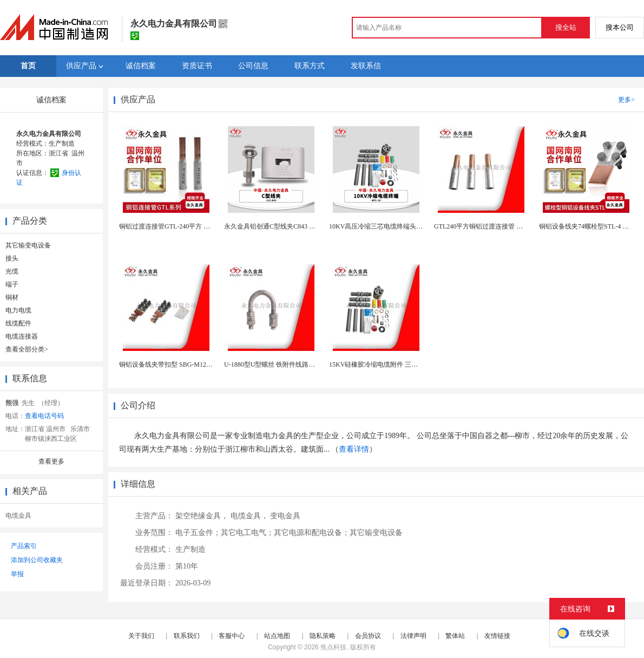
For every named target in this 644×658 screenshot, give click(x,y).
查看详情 (354, 449)
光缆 (12, 271)
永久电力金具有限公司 (49, 134)
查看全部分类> (27, 349)
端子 (12, 284)
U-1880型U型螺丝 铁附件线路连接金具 (279, 364)
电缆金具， (249, 516)
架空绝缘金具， (202, 516)
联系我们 (187, 636)
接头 (12, 258)
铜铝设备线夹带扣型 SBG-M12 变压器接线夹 (183, 364)
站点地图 (277, 636)
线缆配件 (18, 323)
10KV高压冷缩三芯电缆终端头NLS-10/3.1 (388, 226)
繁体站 (455, 636)
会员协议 (368, 636)
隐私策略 (323, 636)
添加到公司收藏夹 (37, 560)
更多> (626, 100)
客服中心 (232, 636)
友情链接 (497, 636)
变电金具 (285, 516)
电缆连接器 (22, 336)
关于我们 (141, 636)
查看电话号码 (44, 416)
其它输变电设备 (28, 245)
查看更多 (51, 461)
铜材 (12, 297)
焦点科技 (333, 647)
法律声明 (413, 636)
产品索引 (24, 546)
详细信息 (138, 484)
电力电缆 (18, 310)
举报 (17, 574)
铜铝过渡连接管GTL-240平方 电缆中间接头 (181, 226)
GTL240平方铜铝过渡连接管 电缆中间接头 (495, 226)
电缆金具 (18, 516)
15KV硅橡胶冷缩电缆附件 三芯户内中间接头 (393, 364)
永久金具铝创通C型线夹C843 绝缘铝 (276, 226)
